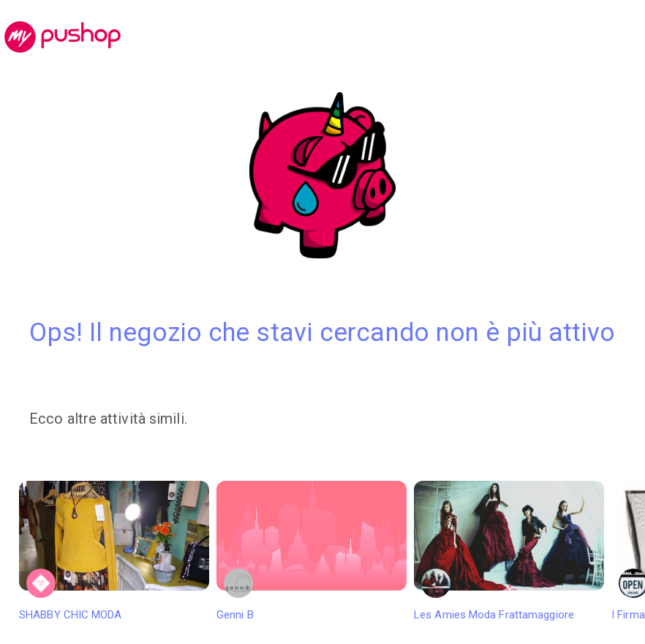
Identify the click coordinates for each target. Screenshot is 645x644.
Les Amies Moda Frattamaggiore (509, 551)
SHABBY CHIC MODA (114, 551)
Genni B (312, 551)
